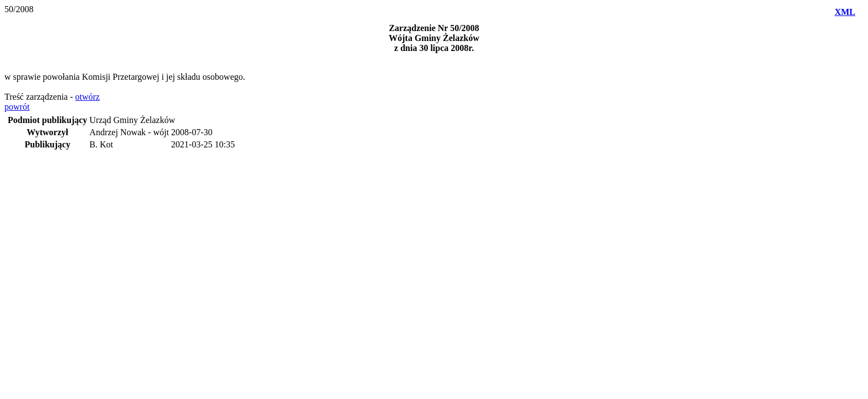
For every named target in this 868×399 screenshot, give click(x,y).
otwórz (87, 97)
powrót (17, 107)
